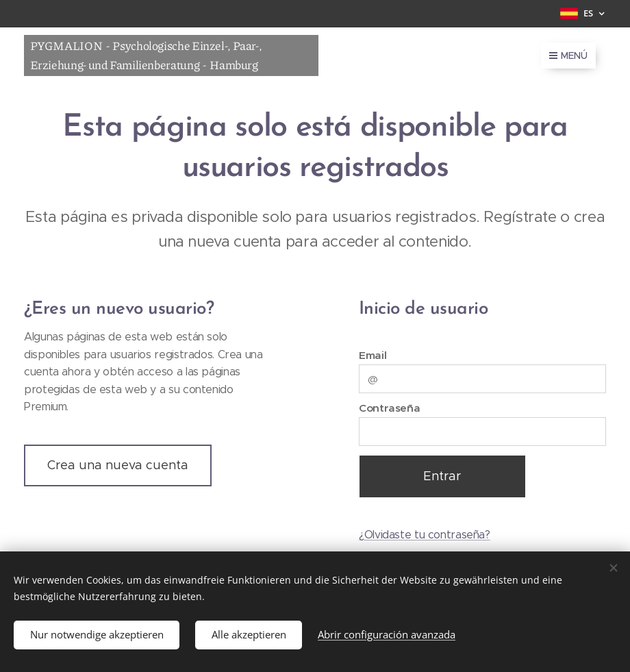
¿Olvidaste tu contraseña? (425, 535)
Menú (568, 55)
